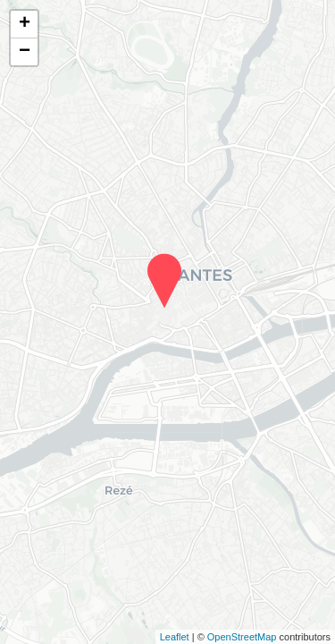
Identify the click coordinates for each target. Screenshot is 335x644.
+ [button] (25, 24)
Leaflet (175, 637)
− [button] (25, 52)
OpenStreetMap (242, 637)
